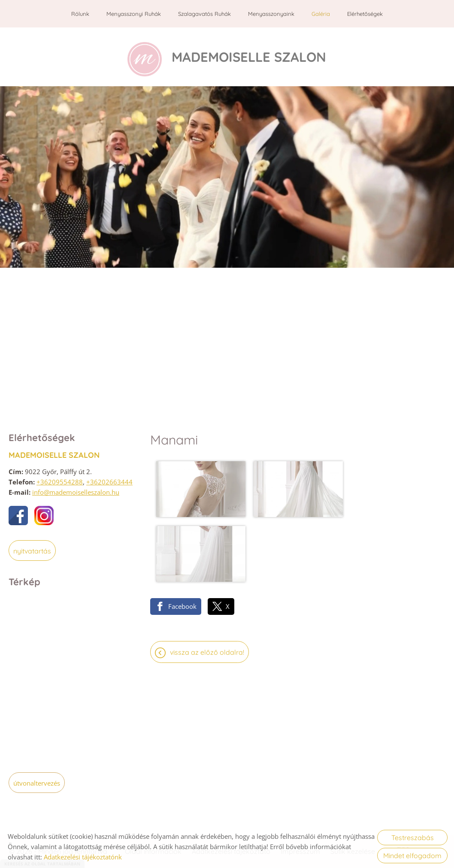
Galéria (321, 14)
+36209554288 (60, 479)
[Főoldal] (142, 55)
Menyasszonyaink (271, 14)
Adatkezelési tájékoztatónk (83, 857)
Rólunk (80, 14)
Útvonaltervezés (37, 780)
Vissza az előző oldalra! (207, 568)
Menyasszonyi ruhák (134, 14)
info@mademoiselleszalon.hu (76, 489)
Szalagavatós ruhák (204, 14)
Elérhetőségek (365, 14)
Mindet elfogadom (412, 856)
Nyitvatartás (32, 548)
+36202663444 (109, 479)
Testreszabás (413, 838)
